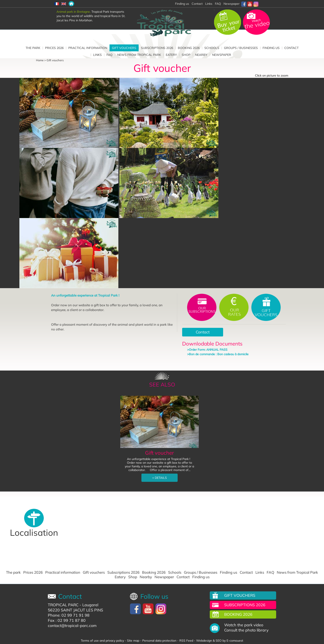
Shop (186, 55)
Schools (212, 48)
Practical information (88, 48)
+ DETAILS (160, 478)
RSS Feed (186, 641)
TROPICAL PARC (63, 605)
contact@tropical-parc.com (72, 626)
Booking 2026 (189, 48)
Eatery (171, 55)
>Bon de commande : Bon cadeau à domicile (218, 354)
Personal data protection (159, 641)
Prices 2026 (54, 48)
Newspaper (232, 4)
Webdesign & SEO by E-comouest (220, 641)
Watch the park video (244, 625)
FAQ (218, 4)
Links (209, 4)
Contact (197, 4)
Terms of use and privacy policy (102, 641)
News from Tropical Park (139, 55)
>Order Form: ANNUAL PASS (207, 350)
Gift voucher (160, 453)
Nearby (201, 55)
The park (33, 48)
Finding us (271, 48)
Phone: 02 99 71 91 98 (69, 615)
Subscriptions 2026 (157, 48)
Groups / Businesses (241, 48)
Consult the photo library (246, 630)
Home (40, 60)
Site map (133, 641)
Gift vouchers (124, 48)
